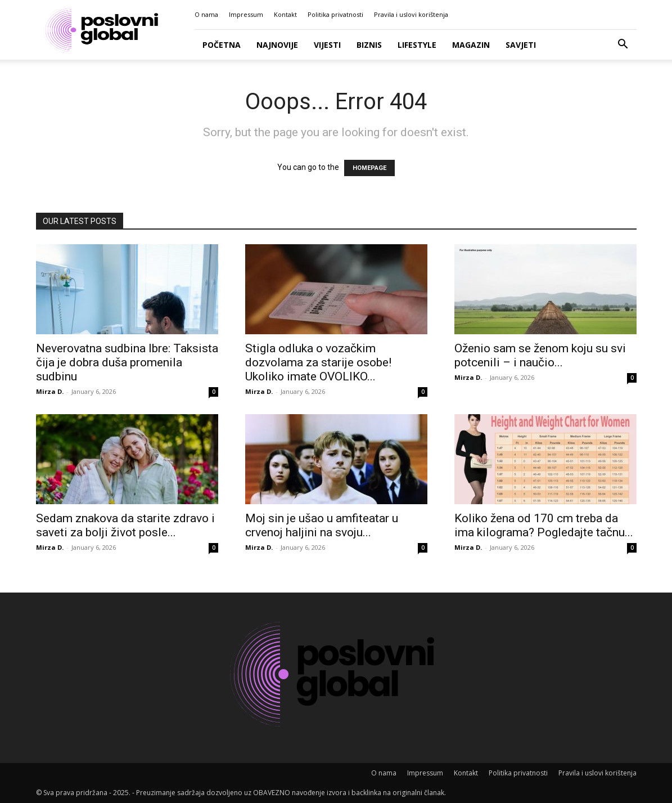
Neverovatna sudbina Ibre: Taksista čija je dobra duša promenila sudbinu (127, 362)
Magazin (471, 45)
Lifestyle (417, 45)
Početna (222, 45)
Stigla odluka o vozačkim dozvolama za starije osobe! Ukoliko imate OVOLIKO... (318, 362)
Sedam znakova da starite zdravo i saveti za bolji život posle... (125, 525)
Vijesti (327, 45)
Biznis (369, 45)
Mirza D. (50, 391)
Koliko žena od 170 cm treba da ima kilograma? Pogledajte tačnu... (544, 525)
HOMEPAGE (369, 168)
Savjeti (521, 45)
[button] (623, 45)
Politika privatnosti (335, 14)
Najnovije (277, 45)
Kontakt (285, 14)
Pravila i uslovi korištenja (411, 14)
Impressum (246, 14)
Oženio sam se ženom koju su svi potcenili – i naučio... (540, 355)
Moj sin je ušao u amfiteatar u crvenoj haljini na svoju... (322, 525)
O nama (206, 14)
